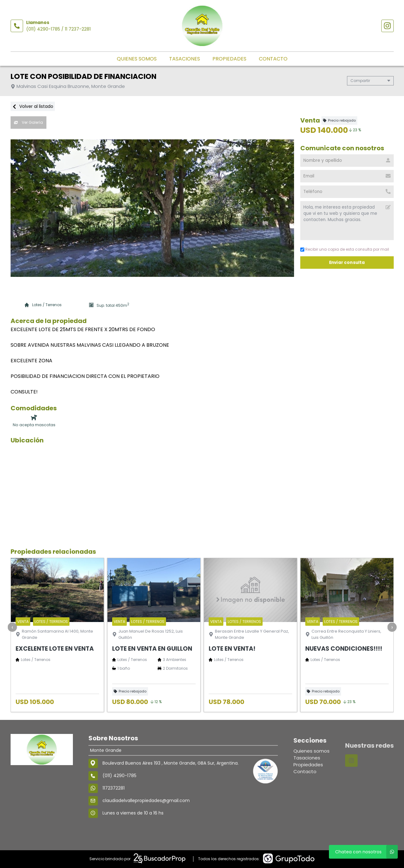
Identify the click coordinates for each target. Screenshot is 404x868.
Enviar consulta (347, 262)
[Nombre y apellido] (347, 161)
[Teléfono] (347, 192)
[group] (152, 208)
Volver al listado (33, 106)
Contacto (273, 59)
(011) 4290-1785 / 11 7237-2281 (58, 29)
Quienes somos (137, 59)
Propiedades (229, 59)
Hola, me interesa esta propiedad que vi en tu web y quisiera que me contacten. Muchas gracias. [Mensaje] (347, 221)
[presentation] (12, 627)
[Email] (347, 176)
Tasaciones (185, 59)
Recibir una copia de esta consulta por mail (345, 249)
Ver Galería (29, 122)
